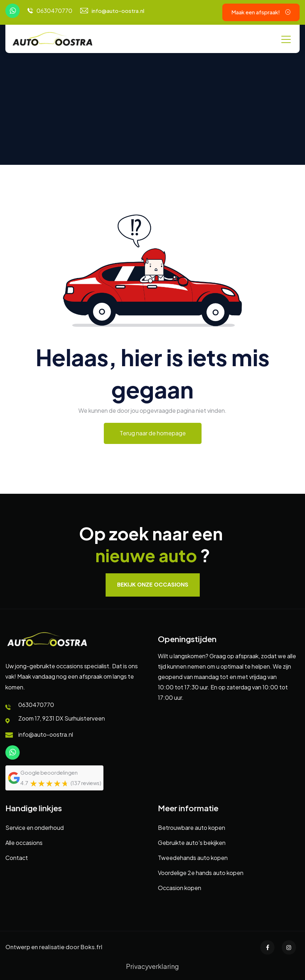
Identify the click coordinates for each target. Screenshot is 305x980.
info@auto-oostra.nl (118, 11)
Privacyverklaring (152, 966)
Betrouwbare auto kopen (192, 828)
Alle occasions (24, 843)
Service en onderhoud (35, 828)
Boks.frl (91, 947)
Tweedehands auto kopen (193, 858)
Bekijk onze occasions (153, 585)
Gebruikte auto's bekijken (192, 843)
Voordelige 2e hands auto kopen (201, 873)
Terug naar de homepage (153, 433)
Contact (17, 858)
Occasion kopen (180, 888)
